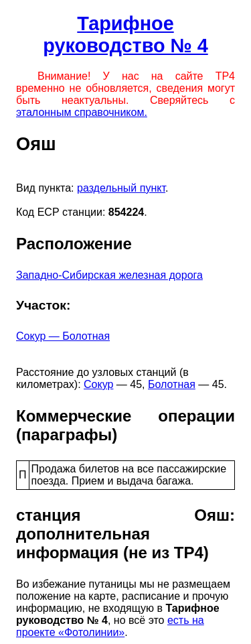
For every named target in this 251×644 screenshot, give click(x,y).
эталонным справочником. (82, 112)
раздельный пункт (121, 188)
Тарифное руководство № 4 (125, 35)
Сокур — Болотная (63, 336)
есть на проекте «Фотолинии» (110, 626)
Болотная (172, 384)
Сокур (98, 384)
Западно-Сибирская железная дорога (109, 275)
